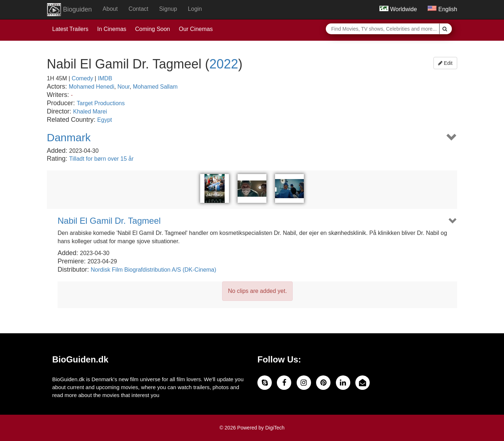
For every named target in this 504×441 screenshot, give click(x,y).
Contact (138, 9)
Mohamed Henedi (91, 87)
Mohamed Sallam (155, 87)
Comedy (82, 78)
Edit (445, 63)
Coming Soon (152, 29)
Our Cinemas (196, 29)
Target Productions (101, 103)
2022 (224, 64)
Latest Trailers (70, 29)
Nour (123, 87)
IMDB (105, 78)
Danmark (69, 137)
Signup (168, 9)
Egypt (105, 120)
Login (195, 9)
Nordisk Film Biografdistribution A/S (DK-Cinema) (154, 270)
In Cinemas (112, 29)
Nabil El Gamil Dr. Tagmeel (109, 221)
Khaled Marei (90, 112)
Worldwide (398, 9)
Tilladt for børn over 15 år (101, 159)
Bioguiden (69, 10)
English (442, 9)
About (110, 9)
